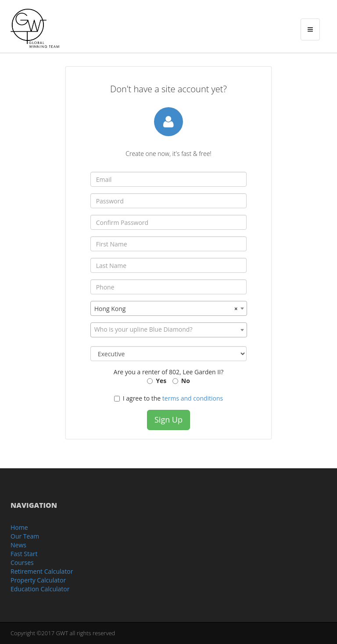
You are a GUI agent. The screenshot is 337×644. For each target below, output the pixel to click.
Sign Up (168, 420)
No (186, 381)
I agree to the (169, 398)
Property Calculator (38, 580)
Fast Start (24, 554)
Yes (161, 381)
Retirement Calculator (42, 571)
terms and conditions (193, 398)
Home (19, 527)
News (18, 545)
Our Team (25, 536)
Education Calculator (40, 589)
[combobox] (169, 308)
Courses (22, 563)
